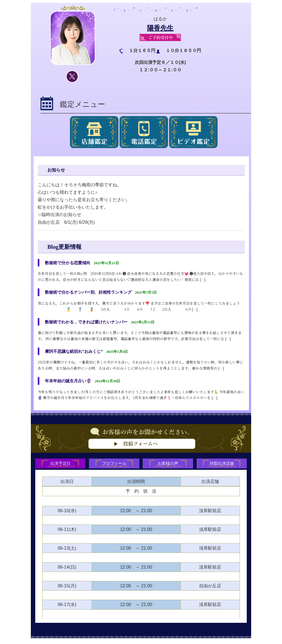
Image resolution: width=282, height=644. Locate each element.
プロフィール (114, 466)
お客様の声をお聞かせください (141, 449)
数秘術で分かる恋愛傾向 (69, 263)
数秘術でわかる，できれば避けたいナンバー (89, 323)
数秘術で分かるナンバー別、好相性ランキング (91, 293)
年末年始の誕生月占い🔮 (70, 382)
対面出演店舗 (223, 466)
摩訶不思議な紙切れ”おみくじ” (76, 352)
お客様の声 (168, 466)
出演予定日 (60, 466)
